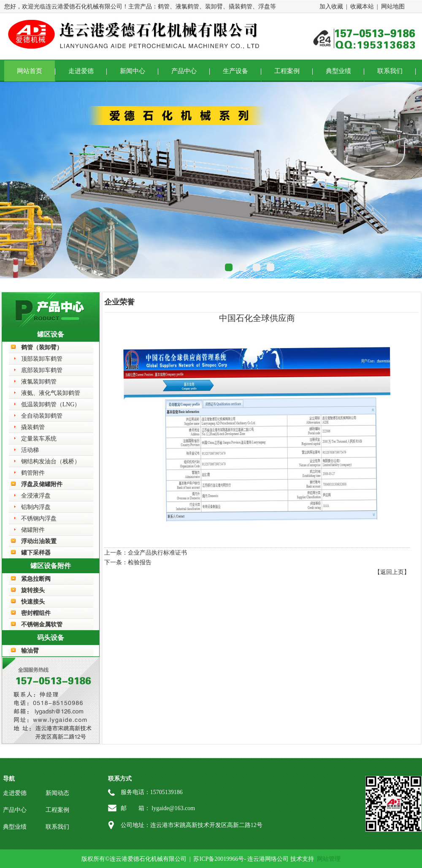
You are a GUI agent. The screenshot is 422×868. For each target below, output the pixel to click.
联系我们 (390, 71)
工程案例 (287, 71)
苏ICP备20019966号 (219, 859)
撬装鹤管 (241, 7)
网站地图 (393, 7)
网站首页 (30, 71)
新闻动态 (57, 793)
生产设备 (235, 71)
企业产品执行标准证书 (157, 553)
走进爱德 (81, 71)
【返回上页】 (392, 572)
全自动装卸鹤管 (42, 416)
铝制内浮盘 (36, 507)
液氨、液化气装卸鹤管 (51, 393)
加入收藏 (331, 7)
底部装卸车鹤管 (42, 370)
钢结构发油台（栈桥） (51, 461)
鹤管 (164, 7)
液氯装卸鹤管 (39, 382)
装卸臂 (214, 7)
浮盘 (264, 7)
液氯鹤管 (187, 7)
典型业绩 (338, 71)
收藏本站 (362, 7)
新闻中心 (133, 71)
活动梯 (30, 450)
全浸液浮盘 (36, 496)
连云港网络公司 (268, 859)
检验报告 (140, 562)
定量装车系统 (39, 439)
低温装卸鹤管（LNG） (51, 404)
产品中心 (184, 71)
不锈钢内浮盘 (39, 518)
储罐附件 (33, 530)
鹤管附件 (33, 473)
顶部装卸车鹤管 (42, 359)
